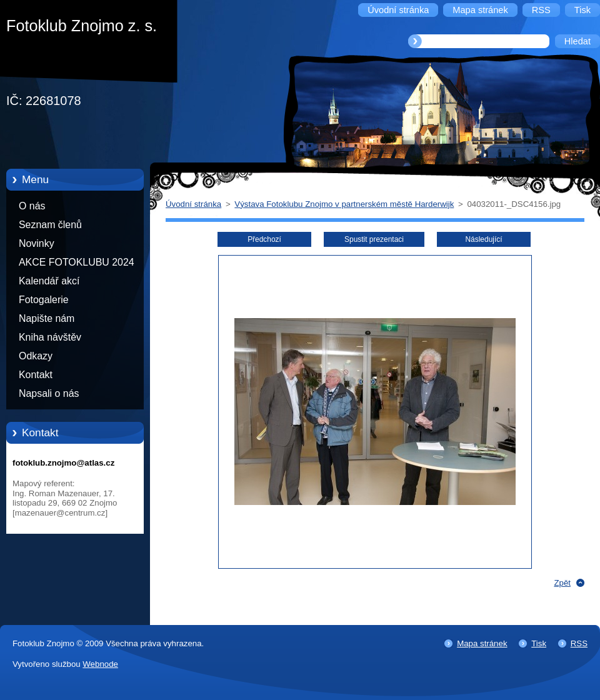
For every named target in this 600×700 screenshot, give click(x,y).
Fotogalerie (44, 300)
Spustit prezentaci (374, 239)
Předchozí (264, 239)
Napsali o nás (49, 393)
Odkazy (36, 356)
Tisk (539, 643)
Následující (483, 239)
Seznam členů (50, 225)
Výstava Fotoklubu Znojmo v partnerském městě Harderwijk (344, 204)
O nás (32, 206)
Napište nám (47, 318)
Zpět (562, 583)
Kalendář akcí (49, 281)
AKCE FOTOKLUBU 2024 (77, 262)
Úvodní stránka (193, 204)
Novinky (37, 243)
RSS (579, 643)
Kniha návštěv (50, 337)
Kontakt (36, 375)
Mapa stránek (482, 643)
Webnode (100, 664)
